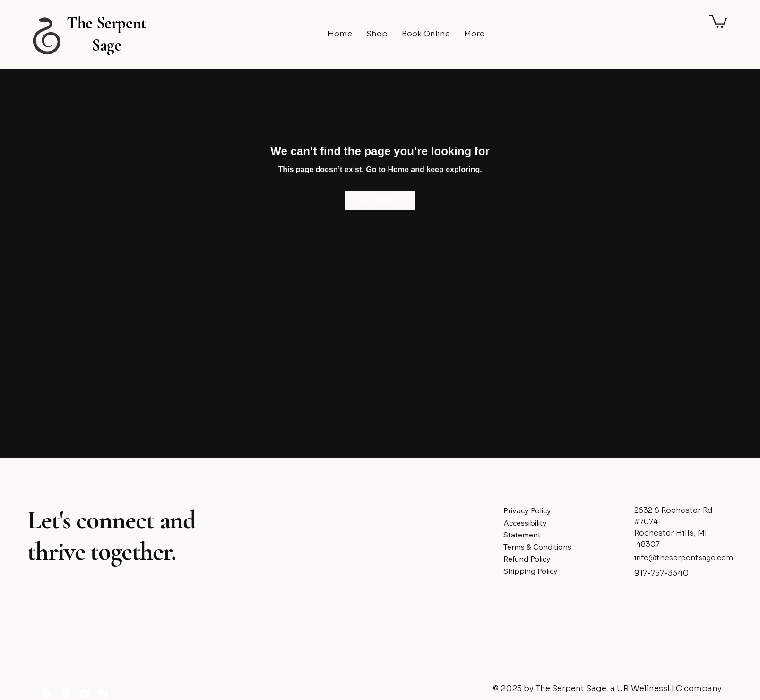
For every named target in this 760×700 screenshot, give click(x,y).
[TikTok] (103, 693)
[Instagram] (65, 693)
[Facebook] (47, 693)
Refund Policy (527, 559)
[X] (84, 693)
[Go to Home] (380, 200)
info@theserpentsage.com (684, 557)
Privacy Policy (527, 510)
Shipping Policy (531, 571)
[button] (718, 21)
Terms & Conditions (537, 547)
